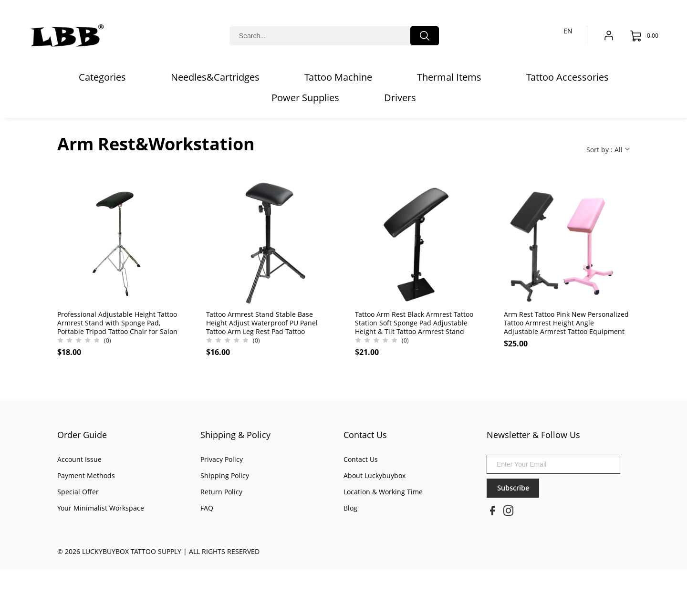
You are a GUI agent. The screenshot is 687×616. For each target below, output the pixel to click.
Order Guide (82, 435)
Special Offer (78, 492)
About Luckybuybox (375, 475)
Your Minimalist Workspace (101, 508)
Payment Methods (86, 475)
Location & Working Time (383, 492)
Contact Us (365, 435)
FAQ (207, 508)
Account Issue (79, 459)
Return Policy (221, 492)
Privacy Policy (222, 459)
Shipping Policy (225, 475)
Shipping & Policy (235, 435)
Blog (350, 508)
